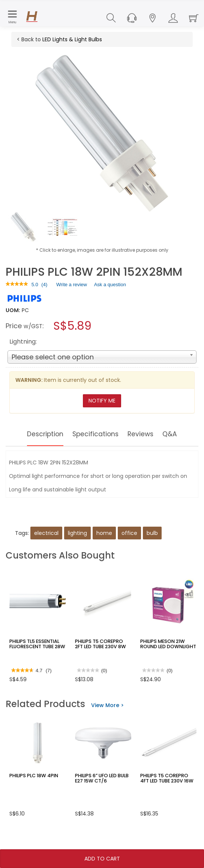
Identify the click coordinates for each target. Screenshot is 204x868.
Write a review (72, 286)
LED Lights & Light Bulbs (72, 39)
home (104, 533)
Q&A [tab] (178, 434)
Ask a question (110, 285)
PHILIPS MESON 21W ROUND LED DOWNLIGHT (167, 644)
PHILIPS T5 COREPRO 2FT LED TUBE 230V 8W (102, 644)
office (129, 533)
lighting (77, 533)
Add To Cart (102, 859)
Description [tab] (39, 434)
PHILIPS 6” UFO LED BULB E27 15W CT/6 (101, 778)
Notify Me (102, 401)
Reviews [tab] (146, 434)
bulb (152, 533)
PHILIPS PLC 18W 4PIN (32, 776)
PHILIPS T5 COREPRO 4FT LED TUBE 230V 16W (167, 778)
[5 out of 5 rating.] (35, 285)
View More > (107, 705)
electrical (46, 533)
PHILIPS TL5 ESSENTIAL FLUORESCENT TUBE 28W (36, 644)
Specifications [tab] (96, 434)
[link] (17, 285)
